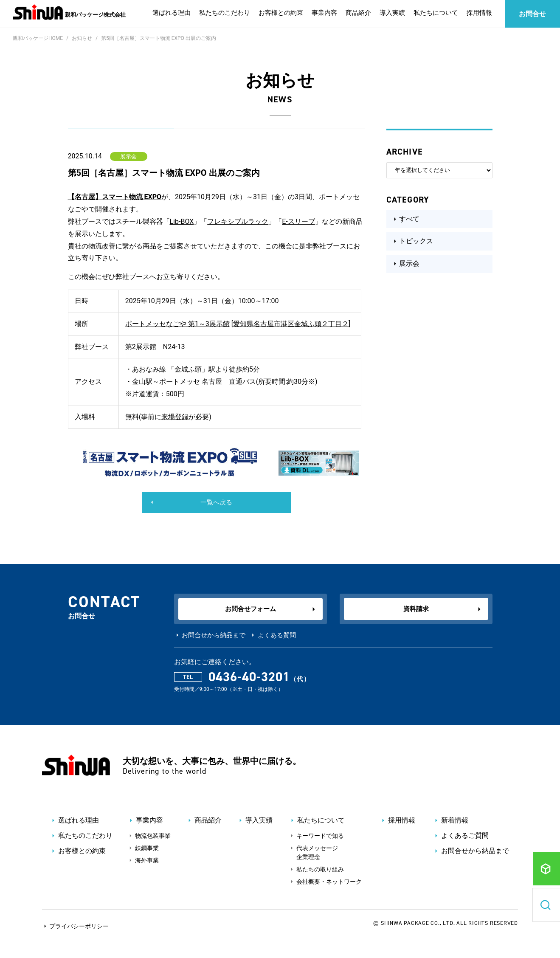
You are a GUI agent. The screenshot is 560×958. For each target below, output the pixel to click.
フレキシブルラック (238, 221)
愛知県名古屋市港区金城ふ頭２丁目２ (291, 324)
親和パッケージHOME (38, 38)
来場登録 (175, 417)
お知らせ (82, 38)
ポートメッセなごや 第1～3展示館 (177, 324)
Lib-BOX (182, 221)
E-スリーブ (298, 221)
